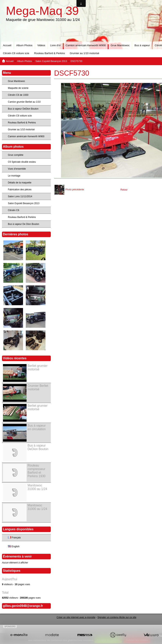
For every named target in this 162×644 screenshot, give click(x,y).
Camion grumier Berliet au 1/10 (24, 102)
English (14, 546)
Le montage (14, 176)
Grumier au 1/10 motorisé (85, 53)
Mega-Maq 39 (42, 11)
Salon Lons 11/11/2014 (20, 196)
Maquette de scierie (18, 88)
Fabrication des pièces (20, 190)
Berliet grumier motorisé (37, 368)
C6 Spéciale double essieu (22, 162)
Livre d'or (56, 45)
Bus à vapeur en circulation (37, 427)
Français (14, 538)
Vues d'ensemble (17, 169)
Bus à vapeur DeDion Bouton (23, 109)
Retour (124, 190)
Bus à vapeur (142, 45)
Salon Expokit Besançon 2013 (51, 61)
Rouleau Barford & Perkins (49, 53)
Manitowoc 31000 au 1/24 (37, 487)
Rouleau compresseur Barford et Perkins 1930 (37, 471)
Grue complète (16, 155)
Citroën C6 (13, 210)
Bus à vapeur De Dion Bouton (24, 224)
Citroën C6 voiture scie (16, 53)
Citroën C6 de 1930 (18, 95)
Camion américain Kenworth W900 (86, 45)
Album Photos (24, 45)
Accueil (7, 45)
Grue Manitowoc (120, 45)
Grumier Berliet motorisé (38, 387)
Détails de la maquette (20, 183)
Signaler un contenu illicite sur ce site (117, 617)
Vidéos (41, 45)
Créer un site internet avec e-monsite (76, 617)
